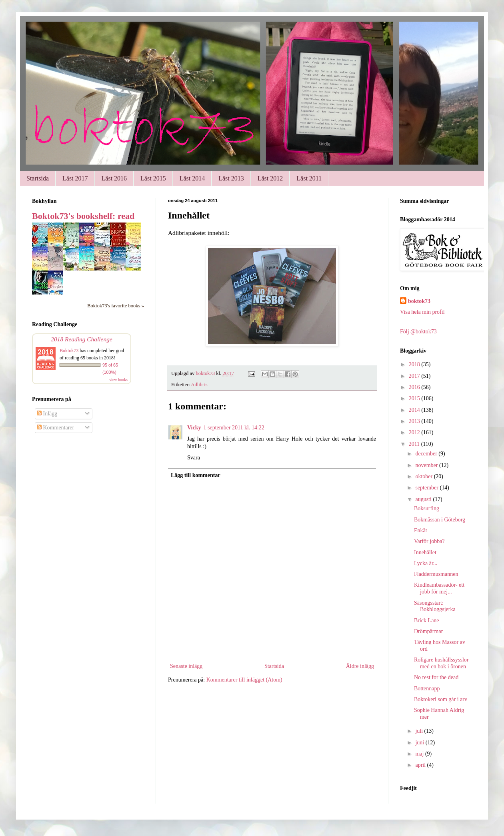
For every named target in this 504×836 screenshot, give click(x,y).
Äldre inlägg (360, 666)
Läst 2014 (192, 178)
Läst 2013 (231, 178)
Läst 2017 (75, 178)
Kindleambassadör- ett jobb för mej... (439, 588)
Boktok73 (69, 351)
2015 (415, 398)
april (421, 765)
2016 (415, 387)
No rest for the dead (436, 677)
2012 (415, 432)
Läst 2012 (270, 178)
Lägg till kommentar (196, 475)
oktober (424, 476)
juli (420, 731)
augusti (424, 499)
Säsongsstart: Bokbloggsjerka (435, 606)
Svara (194, 458)
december (427, 454)
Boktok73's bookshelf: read (83, 216)
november (427, 465)
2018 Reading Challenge (82, 339)
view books (118, 380)
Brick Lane (427, 620)
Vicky (194, 428)
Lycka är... (426, 563)
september (427, 488)
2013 (415, 421)
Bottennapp (427, 689)
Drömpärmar (428, 631)
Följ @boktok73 (418, 332)
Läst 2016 (114, 178)
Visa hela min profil (422, 312)
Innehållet (425, 552)
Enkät (421, 530)
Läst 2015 (153, 178)
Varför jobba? (429, 541)
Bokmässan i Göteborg (440, 520)
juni (420, 743)
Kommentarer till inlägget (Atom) (244, 680)
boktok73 (419, 301)
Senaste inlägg (186, 666)
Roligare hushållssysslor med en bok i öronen (441, 663)
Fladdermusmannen (436, 574)
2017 (415, 376)
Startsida (38, 178)
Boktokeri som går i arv (441, 699)
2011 (415, 444)
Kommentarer (55, 428)
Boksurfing (427, 508)
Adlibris (199, 385)
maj (420, 754)
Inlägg (47, 414)
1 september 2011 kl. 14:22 (234, 428)
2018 (415, 364)
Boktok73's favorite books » (116, 306)
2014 (415, 410)
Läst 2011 (309, 178)
